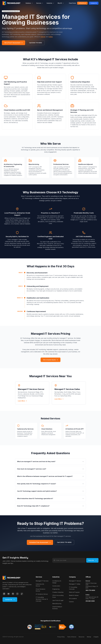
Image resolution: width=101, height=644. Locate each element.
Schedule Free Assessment (40, 542)
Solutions (29, 3)
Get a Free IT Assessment (14, 43)
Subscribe (92, 560)
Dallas (51, 37)
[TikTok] (22, 594)
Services (40, 3)
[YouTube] (9, 594)
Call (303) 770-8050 (36, 43)
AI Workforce (82, 3)
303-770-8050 (90, 590)
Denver (43, 37)
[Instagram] (17, 594)
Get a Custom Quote (50, 360)
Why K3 (61, 3)
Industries (50, 3)
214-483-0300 (90, 601)
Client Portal (72, 3)
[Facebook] (13, 594)
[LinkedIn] (4, 594)
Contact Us (94, 3)
